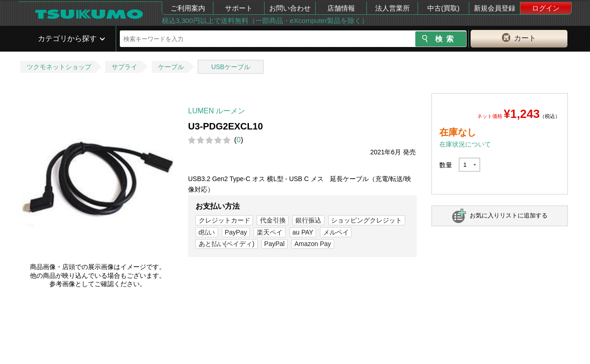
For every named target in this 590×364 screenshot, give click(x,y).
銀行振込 (308, 220)
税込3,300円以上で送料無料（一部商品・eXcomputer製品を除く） (265, 21)
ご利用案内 (188, 8)
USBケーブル (231, 67)
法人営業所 (392, 8)
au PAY (303, 232)
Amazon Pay (313, 244)
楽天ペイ (270, 232)
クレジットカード (224, 220)
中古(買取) (443, 8)
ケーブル (171, 67)
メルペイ (336, 232)
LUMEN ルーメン (217, 111)
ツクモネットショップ (59, 67)
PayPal (274, 244)
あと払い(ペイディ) (227, 244)
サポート (239, 8)
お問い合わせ (290, 8)
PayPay (236, 232)
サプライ (124, 67)
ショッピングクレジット (366, 220)
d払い (207, 232)
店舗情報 (341, 8)
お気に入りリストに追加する (509, 215)
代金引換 (273, 220)
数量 (446, 165)
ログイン (546, 8)
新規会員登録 (495, 8)
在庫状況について (465, 144)
